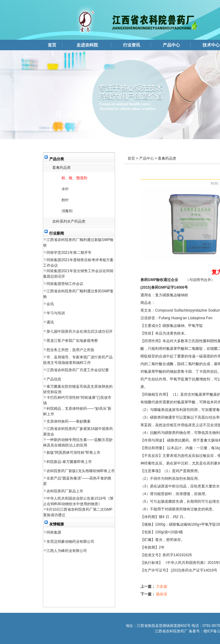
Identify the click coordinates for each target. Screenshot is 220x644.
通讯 (50, 322)
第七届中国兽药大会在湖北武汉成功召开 (80, 331)
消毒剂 (67, 211)
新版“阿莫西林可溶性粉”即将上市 (73, 453)
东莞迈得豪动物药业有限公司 (70, 542)
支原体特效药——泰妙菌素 (69, 421)
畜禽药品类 (62, 168)
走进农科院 (87, 45)
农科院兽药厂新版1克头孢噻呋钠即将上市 (81, 471)
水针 (65, 189)
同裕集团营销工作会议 (65, 284)
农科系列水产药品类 (69, 221)
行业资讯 (132, 45)
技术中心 (211, 45)
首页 (52, 45)
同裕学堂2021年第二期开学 (69, 253)
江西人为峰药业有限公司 (67, 551)
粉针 (65, 200)
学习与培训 (56, 313)
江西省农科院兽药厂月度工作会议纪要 (78, 370)
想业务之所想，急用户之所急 (70, 350)
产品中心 (171, 45)
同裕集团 (54, 532)
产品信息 (54, 379)
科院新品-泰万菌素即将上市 (69, 462)
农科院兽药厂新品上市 (65, 491)
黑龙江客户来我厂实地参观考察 (72, 341)
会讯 (50, 304)
